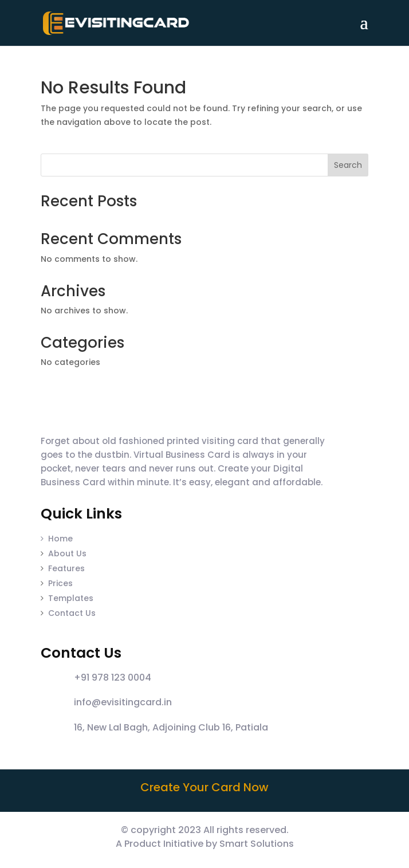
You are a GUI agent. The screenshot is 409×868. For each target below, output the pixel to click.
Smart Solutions (257, 844)
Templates (71, 598)
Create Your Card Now (204, 787)
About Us (67, 553)
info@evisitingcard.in (123, 702)
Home (57, 539)
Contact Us (72, 613)
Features (66, 568)
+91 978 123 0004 (113, 677)
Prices (60, 583)
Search (348, 165)
